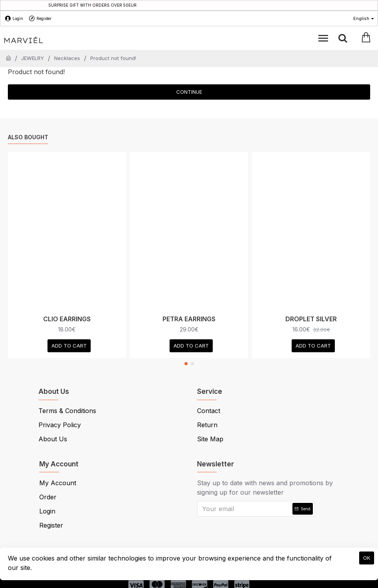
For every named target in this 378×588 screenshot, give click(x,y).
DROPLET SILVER (311, 319)
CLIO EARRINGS (67, 319)
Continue (189, 92)
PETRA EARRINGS (189, 319)
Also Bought (28, 137)
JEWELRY (33, 58)
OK (367, 558)
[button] (186, 364)
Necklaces (67, 58)
